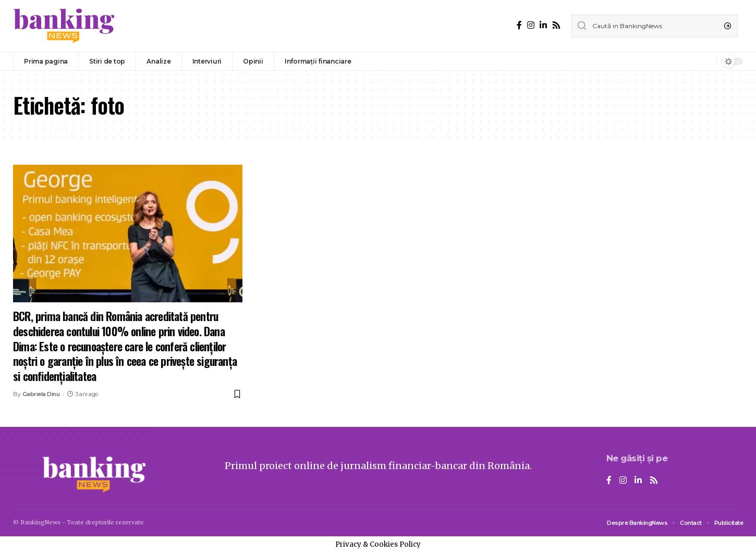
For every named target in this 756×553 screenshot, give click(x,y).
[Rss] (556, 25)
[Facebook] (519, 25)
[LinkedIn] (543, 25)
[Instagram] (531, 25)
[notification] (706, 62)
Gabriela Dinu (41, 394)
